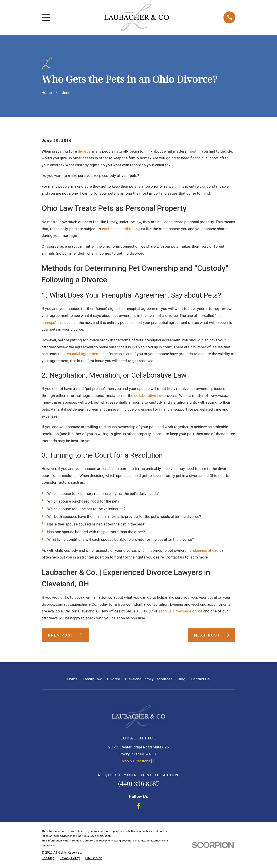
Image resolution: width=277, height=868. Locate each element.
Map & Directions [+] (138, 761)
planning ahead (206, 550)
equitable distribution (120, 229)
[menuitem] (48, 858)
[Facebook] (139, 806)
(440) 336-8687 (139, 611)
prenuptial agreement (81, 354)
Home (72, 679)
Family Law (92, 679)
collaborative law (148, 396)
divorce (84, 151)
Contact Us (200, 679)
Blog (182, 679)
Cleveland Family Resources (149, 679)
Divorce (114, 679)
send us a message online (180, 611)
